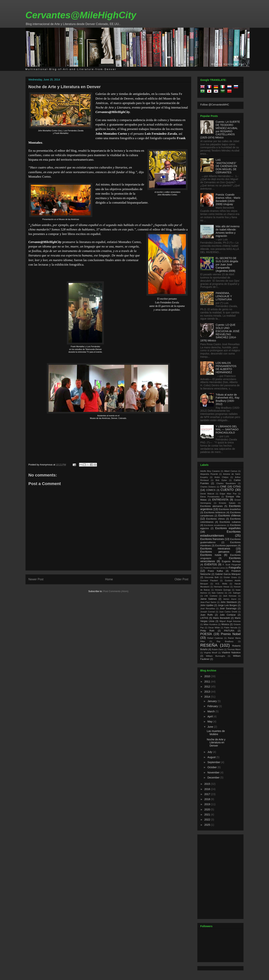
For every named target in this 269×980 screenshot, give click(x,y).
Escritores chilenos (229, 515)
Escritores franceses (212, 539)
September (214, 762)
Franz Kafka (215, 571)
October (212, 767)
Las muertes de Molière (216, 733)
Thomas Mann (234, 649)
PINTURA (229, 631)
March (211, 711)
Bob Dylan (221, 480)
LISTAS (204, 618)
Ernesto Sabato (227, 503)
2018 (208, 799)
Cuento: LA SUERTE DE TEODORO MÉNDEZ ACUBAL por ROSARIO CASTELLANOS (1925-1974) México (220, 130)
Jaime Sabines (208, 599)
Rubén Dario (218, 649)
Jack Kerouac (230, 596)
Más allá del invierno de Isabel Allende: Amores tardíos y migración (228, 231)
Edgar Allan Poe (228, 494)
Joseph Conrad (208, 612)
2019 (208, 804)
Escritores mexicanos (215, 549)
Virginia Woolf (210, 653)
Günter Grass (230, 577)
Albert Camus (231, 471)
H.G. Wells (221, 584)
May (210, 722)
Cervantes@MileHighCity (81, 15)
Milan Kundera (210, 624)
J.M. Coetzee (211, 596)
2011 (208, 682)
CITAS (237, 487)
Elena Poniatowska (210, 497)
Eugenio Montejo (231, 561)
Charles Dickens (208, 487)
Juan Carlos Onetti (228, 612)
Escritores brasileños (230, 509)
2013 (208, 692)
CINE (223, 487)
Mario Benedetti (222, 618)
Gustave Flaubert (209, 580)
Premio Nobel (231, 634)
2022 (208, 820)
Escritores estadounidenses (220, 534)
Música (225, 624)
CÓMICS (211, 490)
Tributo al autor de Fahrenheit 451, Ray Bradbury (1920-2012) (228, 399)
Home (109, 579)
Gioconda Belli (211, 577)
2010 (208, 676)
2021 (208, 815)
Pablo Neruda (231, 628)
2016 (208, 789)
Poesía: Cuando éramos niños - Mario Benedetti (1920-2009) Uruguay (228, 199)
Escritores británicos (215, 513)
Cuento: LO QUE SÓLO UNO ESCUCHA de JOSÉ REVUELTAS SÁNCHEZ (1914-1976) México (220, 333)
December (214, 778)
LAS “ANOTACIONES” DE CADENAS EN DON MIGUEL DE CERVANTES (226, 166)
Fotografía (235, 568)
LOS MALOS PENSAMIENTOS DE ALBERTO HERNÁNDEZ (226, 368)
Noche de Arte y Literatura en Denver (65, 87)
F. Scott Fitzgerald (232, 565)
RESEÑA (209, 645)
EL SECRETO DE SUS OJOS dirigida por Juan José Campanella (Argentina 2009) (227, 264)
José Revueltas (208, 609)
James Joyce (230, 599)
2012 (208, 687)
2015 (208, 784)
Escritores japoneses (226, 546)
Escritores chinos (215, 519)
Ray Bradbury (225, 641)
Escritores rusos (211, 555)
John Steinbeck (229, 602)
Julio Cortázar (228, 615)
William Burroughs (215, 656)
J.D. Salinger (234, 593)
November (214, 772)
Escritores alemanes (211, 506)
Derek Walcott (207, 494)
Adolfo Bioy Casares (210, 471)
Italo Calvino (218, 593)
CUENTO (227, 490)
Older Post (181, 579)
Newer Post (36, 579)
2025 (208, 825)
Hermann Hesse (222, 587)
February (213, 706)
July (210, 752)
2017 (208, 794)
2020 (208, 809)
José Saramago (228, 609)
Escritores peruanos (215, 552)
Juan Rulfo (207, 615)
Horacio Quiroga (223, 590)
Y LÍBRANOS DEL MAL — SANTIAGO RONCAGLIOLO (227, 430)
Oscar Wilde (214, 628)
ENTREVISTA (220, 500)
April (210, 716)
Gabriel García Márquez (228, 574)
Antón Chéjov (221, 477)
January (212, 701)
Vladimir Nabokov (231, 653)
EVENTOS (211, 564)
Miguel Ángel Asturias (230, 621)
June (211, 727)
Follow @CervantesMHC (215, 105)
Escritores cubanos (230, 522)
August (212, 757)
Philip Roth (207, 631)
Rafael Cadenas (215, 638)
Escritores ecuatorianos (215, 525)
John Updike (207, 605)
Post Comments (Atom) (116, 591)
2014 (208, 697)
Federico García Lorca (214, 568)
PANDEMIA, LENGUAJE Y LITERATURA (224, 296)
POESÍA (206, 634)
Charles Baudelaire (226, 483)
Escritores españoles (228, 528)
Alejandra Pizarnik (209, 474)
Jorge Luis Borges (227, 605)
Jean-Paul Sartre (208, 602)
